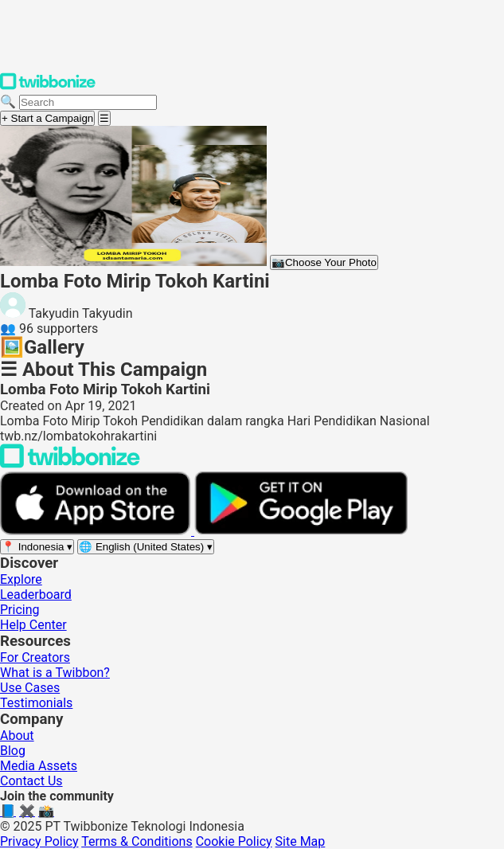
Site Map (301, 841)
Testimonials (36, 703)
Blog (13, 751)
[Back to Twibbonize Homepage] (70, 464)
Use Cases (30, 688)
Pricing (20, 610)
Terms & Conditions (137, 841)
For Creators (35, 657)
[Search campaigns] (88, 102)
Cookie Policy (234, 841)
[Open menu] (104, 118)
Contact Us (31, 781)
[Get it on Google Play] (301, 531)
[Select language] (146, 547)
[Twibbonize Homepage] (48, 86)
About (17, 736)
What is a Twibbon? (55, 673)
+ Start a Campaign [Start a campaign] (47, 118)
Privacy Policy (39, 841)
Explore (21, 579)
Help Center (33, 625)
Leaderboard (36, 595)
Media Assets (39, 766)
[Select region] (37, 547)
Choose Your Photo (324, 262)
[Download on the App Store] (97, 531)
